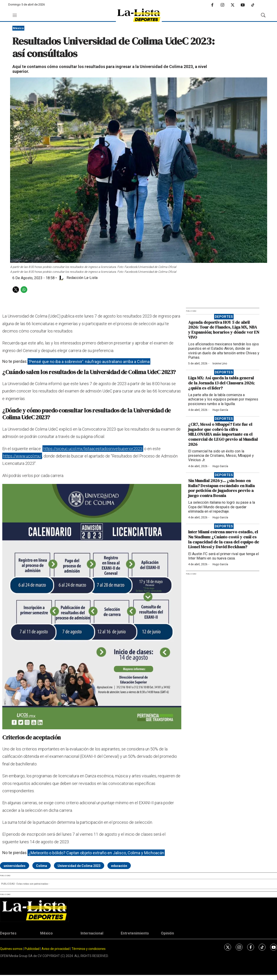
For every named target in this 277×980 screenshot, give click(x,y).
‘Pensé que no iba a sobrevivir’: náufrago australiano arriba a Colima (89, 361)
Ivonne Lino (220, 364)
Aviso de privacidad (56, 949)
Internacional (92, 933)
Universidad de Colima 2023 (79, 866)
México (18, 28)
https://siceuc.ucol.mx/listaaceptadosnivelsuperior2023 (93, 449)
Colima (42, 866)
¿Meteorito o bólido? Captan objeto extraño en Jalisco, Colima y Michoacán (96, 853)
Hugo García (220, 410)
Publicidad (32, 949)
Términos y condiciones (89, 949)
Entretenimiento (135, 933)
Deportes (224, 317)
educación (119, 866)
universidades (15, 866)
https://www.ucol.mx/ (22, 456)
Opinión (167, 933)
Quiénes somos (11, 949)
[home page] (139, 15)
